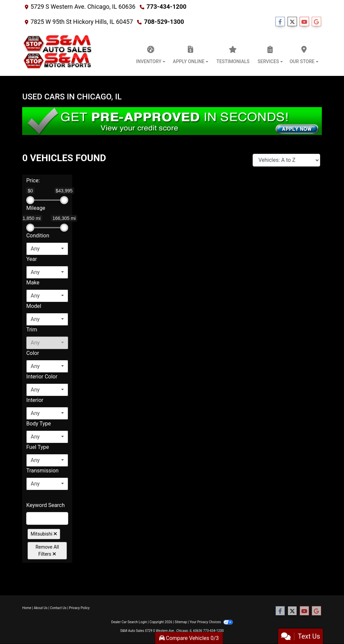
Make (33, 283)
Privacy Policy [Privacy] (79, 608)
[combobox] (47, 249)
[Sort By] (286, 160)
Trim (32, 330)
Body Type (38, 424)
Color (33, 353)
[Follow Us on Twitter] (292, 22)
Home (27, 608)
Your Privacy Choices (211, 622)
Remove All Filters (47, 550)
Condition (38, 236)
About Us (41, 608)
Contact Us (58, 608)
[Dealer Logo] (58, 53)
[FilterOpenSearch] (47, 518)
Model (34, 306)
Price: (33, 180)
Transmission (42, 471)
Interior (35, 400)
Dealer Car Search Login (129, 622)
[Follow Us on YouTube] (304, 22)
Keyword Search (45, 505)
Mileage (36, 208)
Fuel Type (38, 447)
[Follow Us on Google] (316, 22)
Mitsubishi (44, 534)
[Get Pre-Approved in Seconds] (172, 121)
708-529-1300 (164, 22)
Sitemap (181, 622)
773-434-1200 (166, 7)
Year (32, 259)
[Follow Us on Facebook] (280, 22)
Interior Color (42, 377)
